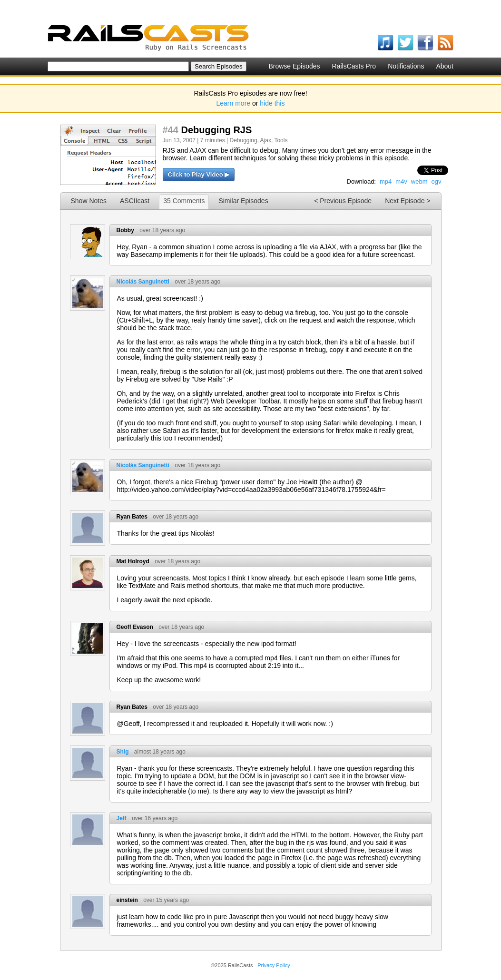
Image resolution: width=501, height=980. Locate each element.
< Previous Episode (343, 201)
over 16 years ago (155, 818)
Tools (281, 140)
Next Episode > (408, 201)
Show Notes (89, 201)
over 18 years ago (162, 230)
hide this (272, 103)
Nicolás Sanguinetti (143, 282)
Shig (123, 752)
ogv (437, 181)
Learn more (234, 103)
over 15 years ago (166, 900)
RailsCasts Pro (354, 66)
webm (419, 181)
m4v (401, 181)
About (445, 66)
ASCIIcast (135, 201)
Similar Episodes (243, 201)
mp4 (386, 181)
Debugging (244, 140)
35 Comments (184, 201)
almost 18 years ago (160, 752)
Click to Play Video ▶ (199, 174)
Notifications (406, 66)
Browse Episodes (294, 66)
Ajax (266, 140)
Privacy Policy (274, 965)
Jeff (122, 818)
